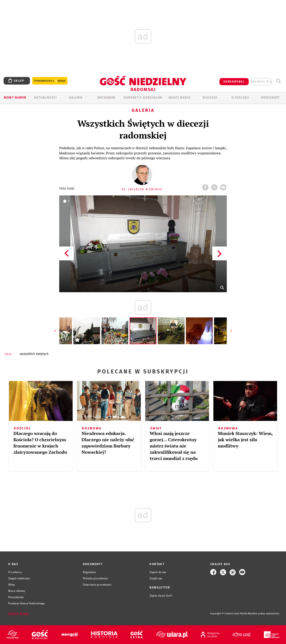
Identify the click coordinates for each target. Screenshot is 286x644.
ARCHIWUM (106, 98)
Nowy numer (15, 98)
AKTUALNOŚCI (45, 98)
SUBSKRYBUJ (234, 82)
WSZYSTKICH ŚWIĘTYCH (34, 354)
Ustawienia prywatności (97, 585)
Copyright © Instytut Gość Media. (229, 614)
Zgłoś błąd (19, 614)
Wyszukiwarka (278, 81)
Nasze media (180, 98)
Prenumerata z (50, 81)
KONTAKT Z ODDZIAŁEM (143, 98)
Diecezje (210, 98)
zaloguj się (261, 82)
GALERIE (76, 98)
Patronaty (271, 98)
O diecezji (240, 98)
